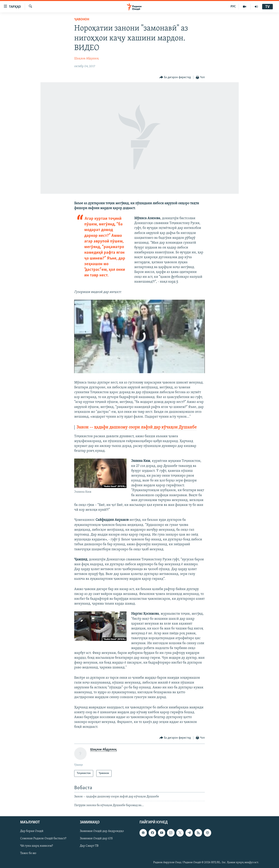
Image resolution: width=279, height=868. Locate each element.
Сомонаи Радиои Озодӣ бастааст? (43, 839)
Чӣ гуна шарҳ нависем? (37, 846)
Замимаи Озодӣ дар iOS (96, 839)
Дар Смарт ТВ (89, 846)
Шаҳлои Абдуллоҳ (87, 59)
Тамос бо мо (28, 853)
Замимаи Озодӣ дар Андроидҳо (102, 831)
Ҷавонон (82, 19)
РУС (233, 7)
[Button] (175, 77)
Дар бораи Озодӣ (32, 831)
